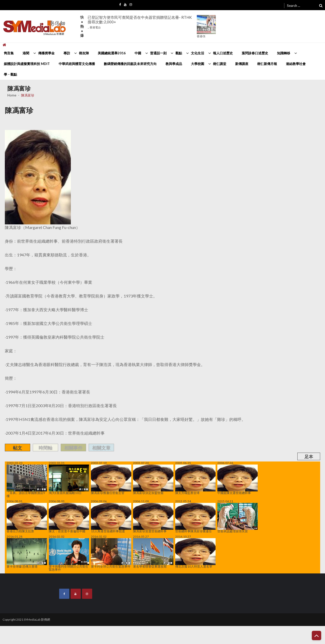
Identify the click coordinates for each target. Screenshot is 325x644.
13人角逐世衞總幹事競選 (111, 518)
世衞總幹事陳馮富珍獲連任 (195, 518)
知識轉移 (284, 53)
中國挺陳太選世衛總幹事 (238, 480)
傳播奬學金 (46, 53)
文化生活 (198, 53)
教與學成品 (174, 64)
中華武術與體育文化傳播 (77, 64)
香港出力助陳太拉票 (27, 518)
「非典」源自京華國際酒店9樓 (27, 481)
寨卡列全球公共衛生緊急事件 (111, 553)
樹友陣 (84, 53)
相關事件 (73, 448)
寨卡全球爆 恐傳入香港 (27, 553)
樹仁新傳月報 (267, 64)
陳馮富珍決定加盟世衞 (153, 480)
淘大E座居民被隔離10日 (69, 480)
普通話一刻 (158, 53)
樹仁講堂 (220, 64)
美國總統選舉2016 (112, 53)
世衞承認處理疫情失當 (238, 518)
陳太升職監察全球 (195, 480)
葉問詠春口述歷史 (255, 53)
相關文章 (101, 448)
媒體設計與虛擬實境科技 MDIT (27, 64)
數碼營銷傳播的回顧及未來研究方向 (130, 64)
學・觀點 (10, 74)
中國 (138, 53)
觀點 (179, 53)
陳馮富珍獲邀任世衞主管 (111, 480)
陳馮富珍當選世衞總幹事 (153, 518)
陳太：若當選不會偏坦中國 (69, 518)
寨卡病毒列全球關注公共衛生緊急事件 (69, 555)
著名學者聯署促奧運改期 (153, 553)
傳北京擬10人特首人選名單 (195, 553)
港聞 (26, 53)
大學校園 (198, 64)
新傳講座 (242, 64)
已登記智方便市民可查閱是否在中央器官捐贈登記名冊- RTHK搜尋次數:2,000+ (140, 22)
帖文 (18, 448)
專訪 (67, 53)
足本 (309, 457)
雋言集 (9, 53)
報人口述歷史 (223, 53)
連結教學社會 (296, 64)
